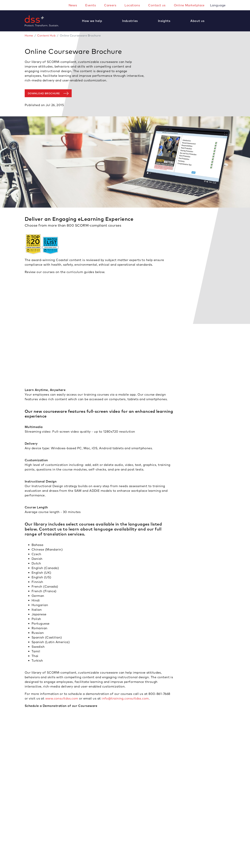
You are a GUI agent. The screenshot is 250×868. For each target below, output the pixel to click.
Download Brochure (44, 93)
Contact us (157, 5)
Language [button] (218, 5)
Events (91, 5)
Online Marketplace (189, 5)
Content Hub (46, 35)
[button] (94, 21)
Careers (110, 5)
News (73, 5)
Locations (132, 5)
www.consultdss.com (62, 698)
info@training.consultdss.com (125, 698)
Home (29, 35)
